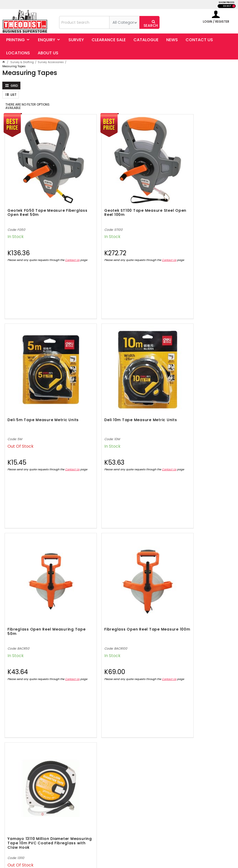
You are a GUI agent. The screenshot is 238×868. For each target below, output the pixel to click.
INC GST (234, 6)
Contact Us (15, 246)
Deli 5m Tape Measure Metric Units (191, 192)
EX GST (227, 6)
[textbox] (84, 22)
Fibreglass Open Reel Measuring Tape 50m (118, 382)
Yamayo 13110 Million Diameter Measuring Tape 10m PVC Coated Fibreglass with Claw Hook (38, 575)
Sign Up (216, 726)
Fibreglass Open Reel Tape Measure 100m (189, 382)
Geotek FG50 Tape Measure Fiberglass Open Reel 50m (36, 192)
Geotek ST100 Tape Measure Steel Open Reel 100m (114, 192)
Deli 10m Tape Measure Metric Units (38, 382)
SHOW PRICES (227, 2)
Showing (119, 686)
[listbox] (124, 22)
